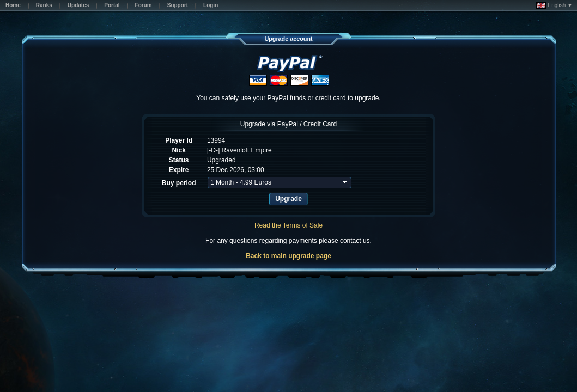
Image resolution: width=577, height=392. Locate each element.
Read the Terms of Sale (288, 225)
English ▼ (554, 5)
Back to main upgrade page (288, 256)
